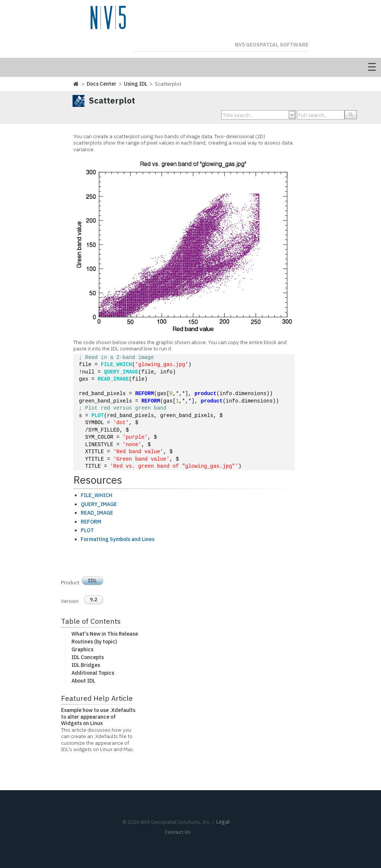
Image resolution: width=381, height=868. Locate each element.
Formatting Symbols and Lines (118, 539)
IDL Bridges (86, 665)
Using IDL (136, 84)
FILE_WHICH (116, 365)
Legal (223, 822)
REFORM (144, 394)
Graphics (82, 649)
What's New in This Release (105, 634)
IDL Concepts (88, 657)
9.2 (93, 600)
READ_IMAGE (113, 379)
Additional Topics (93, 673)
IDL (92, 581)
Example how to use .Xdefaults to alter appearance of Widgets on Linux (98, 717)
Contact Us (178, 832)
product (206, 394)
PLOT (98, 416)
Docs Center (102, 84)
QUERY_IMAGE (121, 372)
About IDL (83, 681)
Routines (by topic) (94, 642)
